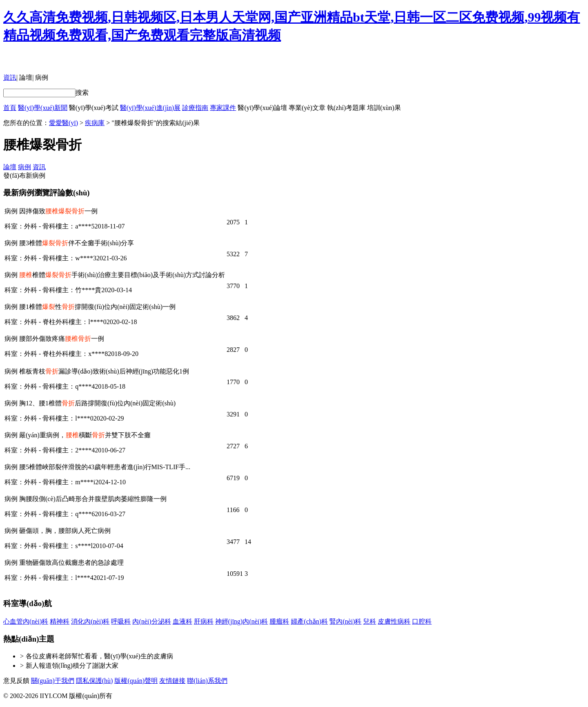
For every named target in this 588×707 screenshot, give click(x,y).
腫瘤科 (279, 621)
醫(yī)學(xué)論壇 (262, 108)
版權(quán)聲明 (136, 681)
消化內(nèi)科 (90, 621)
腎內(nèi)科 (345, 621)
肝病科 (204, 621)
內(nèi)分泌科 (151, 621)
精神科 (60, 621)
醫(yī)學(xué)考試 (94, 108)
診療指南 (195, 108)
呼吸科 (121, 621)
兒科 (370, 621)
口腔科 (422, 621)
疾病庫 (95, 123)
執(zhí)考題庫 (346, 108)
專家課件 (223, 108)
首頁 (10, 108)
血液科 (183, 621)
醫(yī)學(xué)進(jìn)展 (150, 108)
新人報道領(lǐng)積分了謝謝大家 (72, 666)
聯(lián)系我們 (207, 681)
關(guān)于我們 (53, 681)
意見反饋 (16, 681)
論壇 (26, 77)
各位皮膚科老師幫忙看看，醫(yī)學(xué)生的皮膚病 (99, 656)
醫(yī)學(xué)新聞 (43, 108)
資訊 (10, 77)
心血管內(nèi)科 (26, 621)
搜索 (82, 93)
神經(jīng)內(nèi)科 (242, 621)
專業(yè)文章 (307, 108)
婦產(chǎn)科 (309, 621)
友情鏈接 (172, 681)
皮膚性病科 (394, 621)
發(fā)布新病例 (24, 176)
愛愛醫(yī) (63, 123)
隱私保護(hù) (95, 681)
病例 (42, 77)
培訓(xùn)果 (384, 108)
